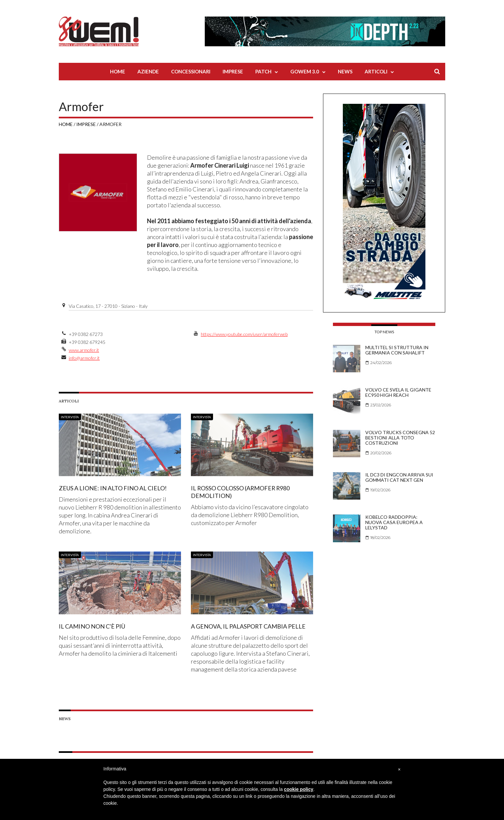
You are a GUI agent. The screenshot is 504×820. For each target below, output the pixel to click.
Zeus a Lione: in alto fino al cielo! (113, 488)
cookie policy (299, 789)
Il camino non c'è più (92, 626)
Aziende (148, 71)
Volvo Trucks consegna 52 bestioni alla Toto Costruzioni (400, 438)
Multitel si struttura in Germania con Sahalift (397, 350)
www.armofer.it (84, 350)
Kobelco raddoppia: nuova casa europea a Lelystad (394, 522)
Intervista (70, 417)
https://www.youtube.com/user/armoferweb (244, 334)
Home (118, 71)
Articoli (376, 71)
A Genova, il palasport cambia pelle (248, 626)
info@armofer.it (84, 358)
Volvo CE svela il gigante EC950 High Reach (398, 392)
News (345, 71)
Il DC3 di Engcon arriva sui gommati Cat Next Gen (399, 477)
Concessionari (191, 71)
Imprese (233, 71)
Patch (263, 71)
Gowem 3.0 (305, 71)
